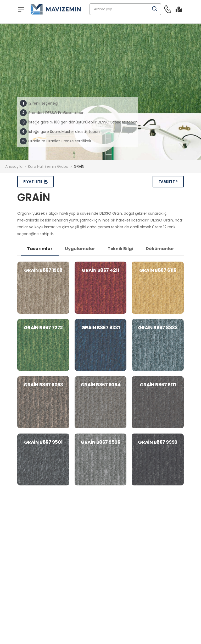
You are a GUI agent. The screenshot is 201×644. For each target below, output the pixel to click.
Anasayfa (14, 166)
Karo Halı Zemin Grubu (48, 166)
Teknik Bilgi (120, 249)
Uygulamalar (80, 249)
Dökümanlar (160, 249)
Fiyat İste (33, 182)
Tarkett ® (168, 182)
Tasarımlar (40, 249)
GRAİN (79, 166)
